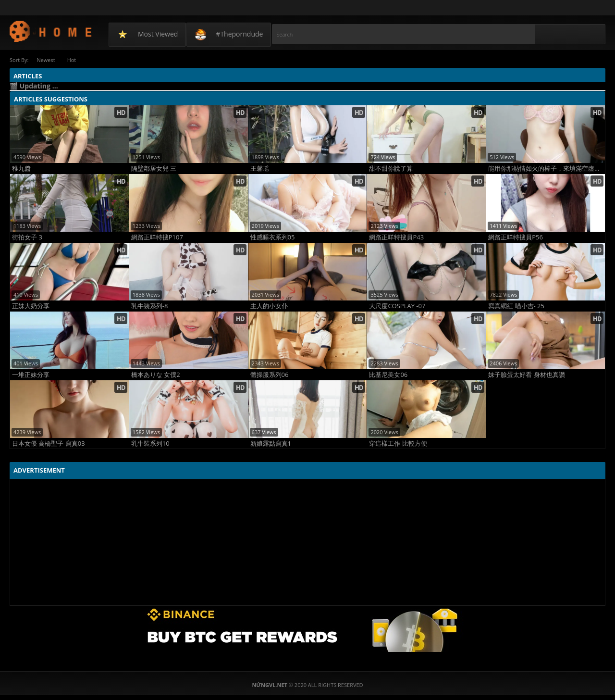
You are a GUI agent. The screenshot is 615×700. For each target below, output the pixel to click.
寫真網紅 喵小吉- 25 (516, 306)
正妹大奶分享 (31, 306)
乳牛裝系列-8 (150, 306)
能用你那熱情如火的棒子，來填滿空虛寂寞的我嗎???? (547, 169)
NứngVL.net (51, 31)
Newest (46, 60)
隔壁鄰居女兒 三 (154, 169)
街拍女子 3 (27, 237)
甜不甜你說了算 (391, 169)
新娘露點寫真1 (271, 444)
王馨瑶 (260, 169)
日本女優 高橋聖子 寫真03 (49, 444)
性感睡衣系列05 (273, 237)
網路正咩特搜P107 (157, 237)
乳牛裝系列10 (150, 444)
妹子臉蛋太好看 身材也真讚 (526, 375)
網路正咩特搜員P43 (396, 237)
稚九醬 (21, 169)
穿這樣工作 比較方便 (398, 444)
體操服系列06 (270, 375)
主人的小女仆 (269, 306)
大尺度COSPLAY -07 (397, 306)
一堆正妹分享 (31, 375)
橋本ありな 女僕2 (156, 375)
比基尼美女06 (388, 375)
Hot (72, 60)
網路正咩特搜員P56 (516, 237)
